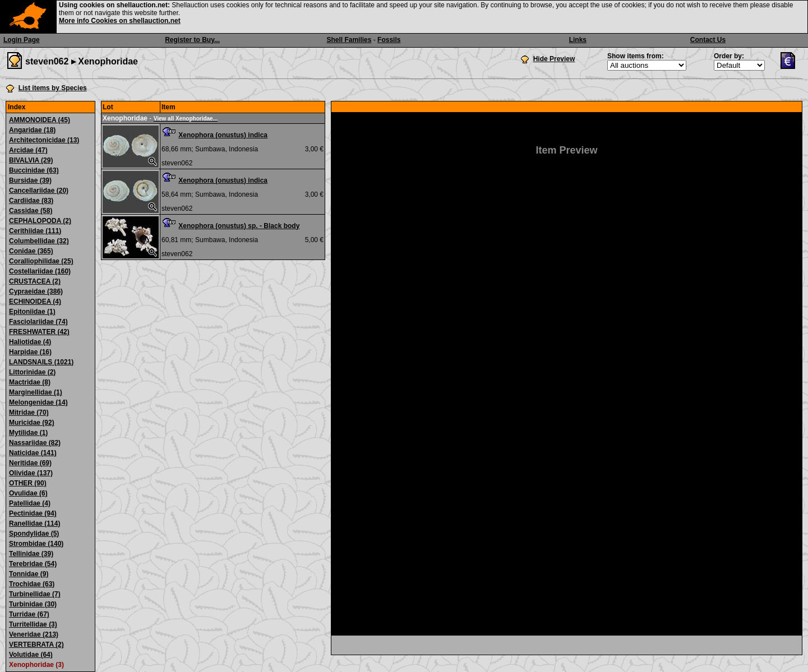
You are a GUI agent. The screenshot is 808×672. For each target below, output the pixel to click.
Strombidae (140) (36, 544)
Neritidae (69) (30, 463)
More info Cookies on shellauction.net (120, 21)
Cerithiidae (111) (35, 231)
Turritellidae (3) (33, 624)
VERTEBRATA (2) (36, 645)
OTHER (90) (28, 483)
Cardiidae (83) (31, 201)
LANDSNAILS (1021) (41, 362)
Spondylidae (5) (34, 534)
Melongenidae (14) (38, 402)
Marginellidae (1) (36, 392)
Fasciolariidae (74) (38, 322)
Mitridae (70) (29, 413)
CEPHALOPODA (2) (40, 221)
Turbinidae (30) (33, 604)
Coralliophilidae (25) (41, 261)
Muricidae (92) (32, 423)
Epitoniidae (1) (32, 312)
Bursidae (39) (30, 180)
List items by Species (53, 88)
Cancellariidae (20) (39, 191)
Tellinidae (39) (31, 554)
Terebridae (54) (33, 564)
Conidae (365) (31, 251)
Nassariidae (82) (35, 443)
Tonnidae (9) (29, 574)
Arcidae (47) (28, 150)
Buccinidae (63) (34, 170)
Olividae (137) (31, 473)
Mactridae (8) (30, 382)
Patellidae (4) (30, 503)
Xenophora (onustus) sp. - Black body (239, 226)
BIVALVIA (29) (31, 160)
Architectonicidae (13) (44, 140)
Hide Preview (554, 59)
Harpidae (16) (30, 352)
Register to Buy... (192, 40)
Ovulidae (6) (28, 493)
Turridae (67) (29, 614)
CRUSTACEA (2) (35, 281)
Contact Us (708, 40)
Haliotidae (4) (30, 342)
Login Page (22, 40)
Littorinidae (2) (32, 372)
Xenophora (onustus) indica (223, 135)
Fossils (389, 40)
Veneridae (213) (34, 634)
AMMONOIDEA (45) (40, 120)
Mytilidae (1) (28, 433)
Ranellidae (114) (34, 523)
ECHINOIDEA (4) (35, 302)
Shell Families (349, 40)
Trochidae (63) (32, 584)
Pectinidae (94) (33, 513)
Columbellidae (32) (39, 241)
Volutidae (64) (31, 655)
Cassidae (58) (31, 211)
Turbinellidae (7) (35, 594)
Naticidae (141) (33, 453)
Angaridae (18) (32, 130)
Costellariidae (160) (40, 271)
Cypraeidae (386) (36, 291)
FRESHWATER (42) (39, 332)
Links (578, 40)
